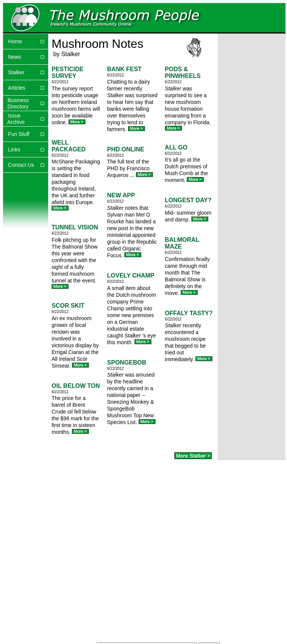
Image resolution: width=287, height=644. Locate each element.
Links (14, 150)
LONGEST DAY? (188, 200)
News (15, 57)
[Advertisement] (241, 64)
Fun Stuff (19, 134)
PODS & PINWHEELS (183, 72)
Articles (17, 88)
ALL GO (176, 147)
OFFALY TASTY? (189, 313)
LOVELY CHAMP (131, 275)
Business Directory (16, 103)
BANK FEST (124, 69)
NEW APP (121, 195)
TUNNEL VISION (75, 227)
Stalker (16, 72)
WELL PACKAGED (69, 146)
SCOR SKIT (68, 306)
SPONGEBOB (127, 362)
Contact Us (21, 165)
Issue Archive (14, 119)
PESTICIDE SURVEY (67, 72)
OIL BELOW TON (76, 386)
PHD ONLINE (126, 149)
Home (15, 41)
